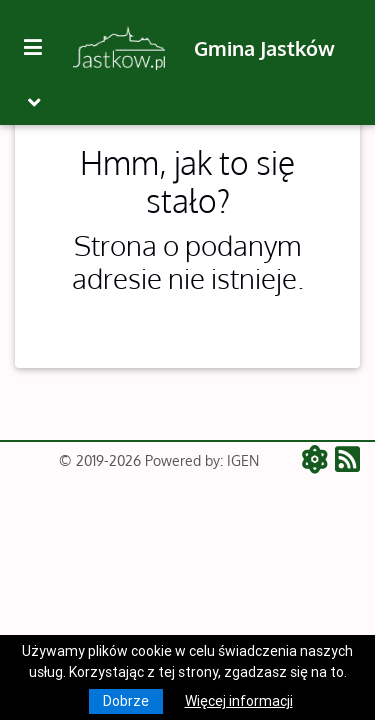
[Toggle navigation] (34, 102)
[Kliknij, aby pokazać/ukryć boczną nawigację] (41, 48)
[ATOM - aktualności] (318, 461)
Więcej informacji (239, 701)
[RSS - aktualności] (347, 461)
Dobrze (126, 701)
